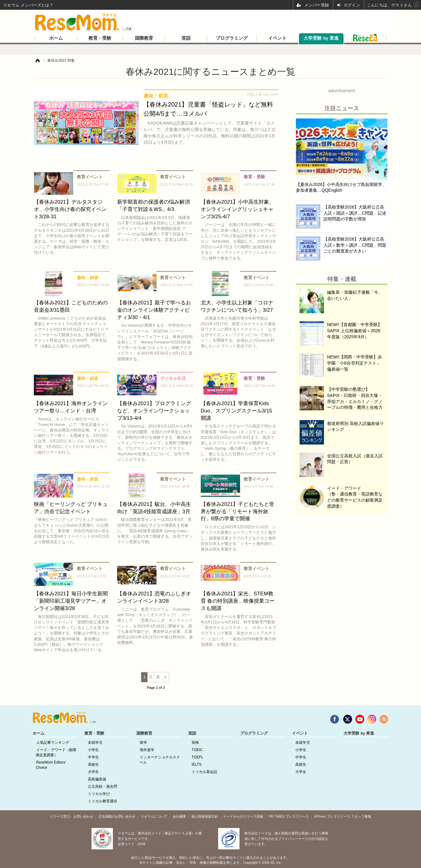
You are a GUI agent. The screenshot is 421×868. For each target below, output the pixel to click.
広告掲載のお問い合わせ (117, 816)
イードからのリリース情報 (243, 816)
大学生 (93, 772)
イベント (277, 38)
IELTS (196, 764)
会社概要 (179, 816)
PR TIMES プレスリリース (289, 816)
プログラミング (232, 38)
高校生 (93, 764)
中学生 (93, 757)
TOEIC (197, 750)
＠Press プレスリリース (332, 816)
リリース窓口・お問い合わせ (72, 816)
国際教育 (144, 38)
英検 (195, 743)
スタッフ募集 (361, 816)
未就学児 (95, 743)
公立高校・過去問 (103, 786)
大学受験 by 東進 (321, 38)
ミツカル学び (99, 794)
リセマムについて (154, 816)
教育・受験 (100, 38)
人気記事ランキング (53, 743)
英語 (186, 38)
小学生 (93, 750)
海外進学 (147, 750)
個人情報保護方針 (205, 816)
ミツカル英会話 (204, 772)
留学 (143, 743)
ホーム (56, 38)
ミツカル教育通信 (103, 801)
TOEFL (197, 757)
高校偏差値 (97, 779)
